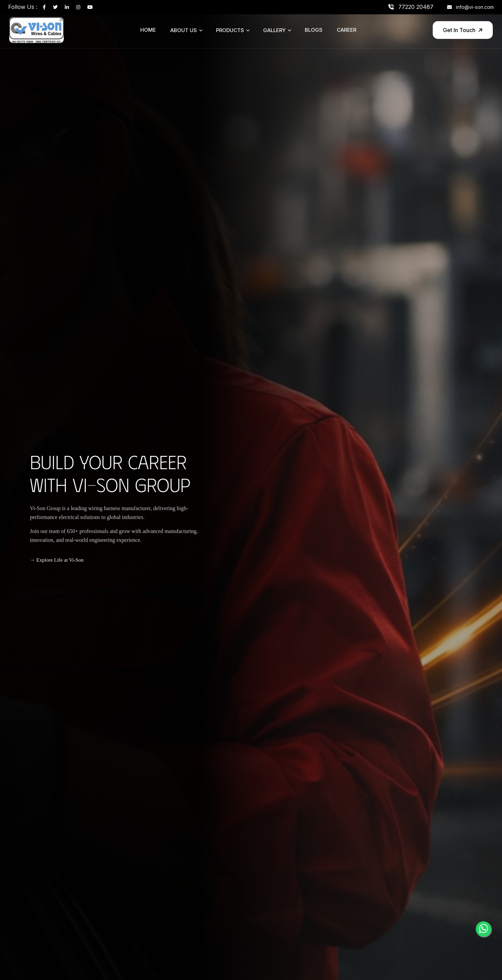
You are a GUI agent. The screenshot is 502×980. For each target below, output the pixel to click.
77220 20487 (411, 7)
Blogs (314, 30)
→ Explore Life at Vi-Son (57, 560)
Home (148, 30)
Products (230, 30)
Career (347, 30)
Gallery (274, 30)
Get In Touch (463, 30)
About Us (184, 30)
